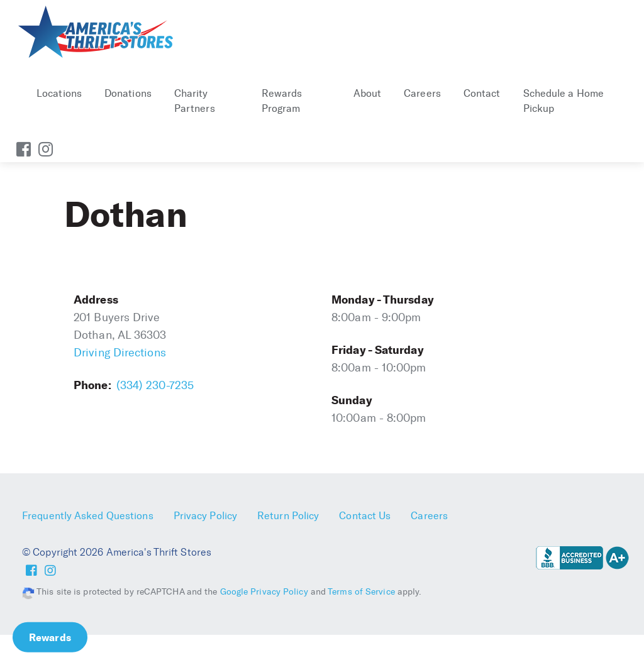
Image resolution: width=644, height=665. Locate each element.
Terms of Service (361, 592)
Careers (422, 93)
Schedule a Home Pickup (564, 101)
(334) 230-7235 (155, 385)
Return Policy (288, 516)
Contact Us (365, 516)
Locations (59, 93)
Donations (128, 93)
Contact (482, 93)
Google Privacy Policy (264, 592)
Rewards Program (282, 101)
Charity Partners (195, 101)
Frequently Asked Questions (88, 516)
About (368, 93)
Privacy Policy (205, 516)
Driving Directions (120, 353)
